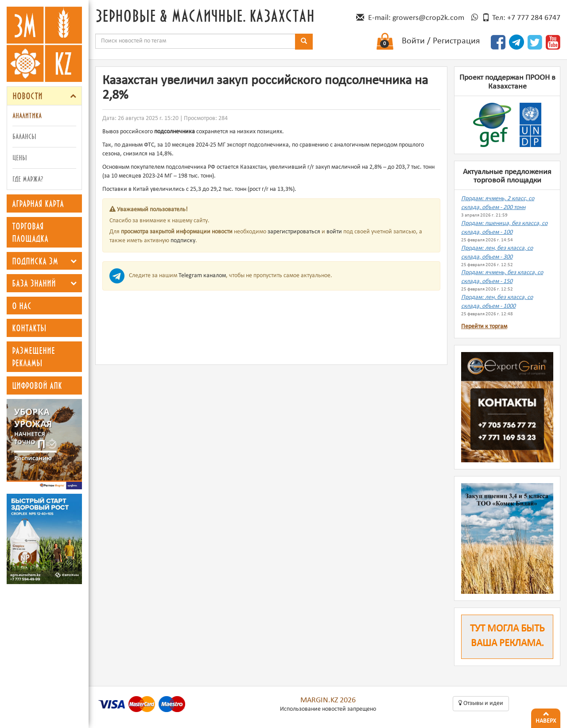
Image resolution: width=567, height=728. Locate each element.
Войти (413, 41)
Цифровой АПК (37, 385)
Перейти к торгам (484, 327)
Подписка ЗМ (35, 261)
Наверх (546, 716)
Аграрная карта (38, 203)
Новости (27, 96)
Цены (20, 157)
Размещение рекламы (33, 357)
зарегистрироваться (294, 232)
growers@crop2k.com (428, 18)
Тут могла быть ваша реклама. (507, 636)
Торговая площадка (30, 232)
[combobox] (195, 41)
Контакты (29, 328)
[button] (73, 96)
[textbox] (195, 41)
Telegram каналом (202, 276)
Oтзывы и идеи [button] (481, 703)
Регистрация (456, 41)
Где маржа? (28, 179)
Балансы (24, 136)
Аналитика (27, 115)
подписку (183, 241)
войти (334, 232)
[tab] (44, 96)
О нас (22, 306)
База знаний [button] (34, 283)
